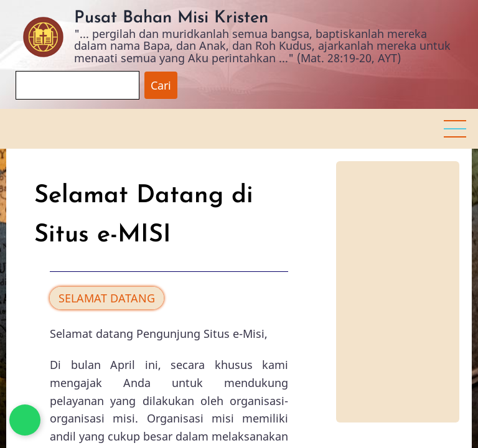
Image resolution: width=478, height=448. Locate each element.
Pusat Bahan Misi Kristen (171, 18)
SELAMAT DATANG (107, 298)
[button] (455, 129)
